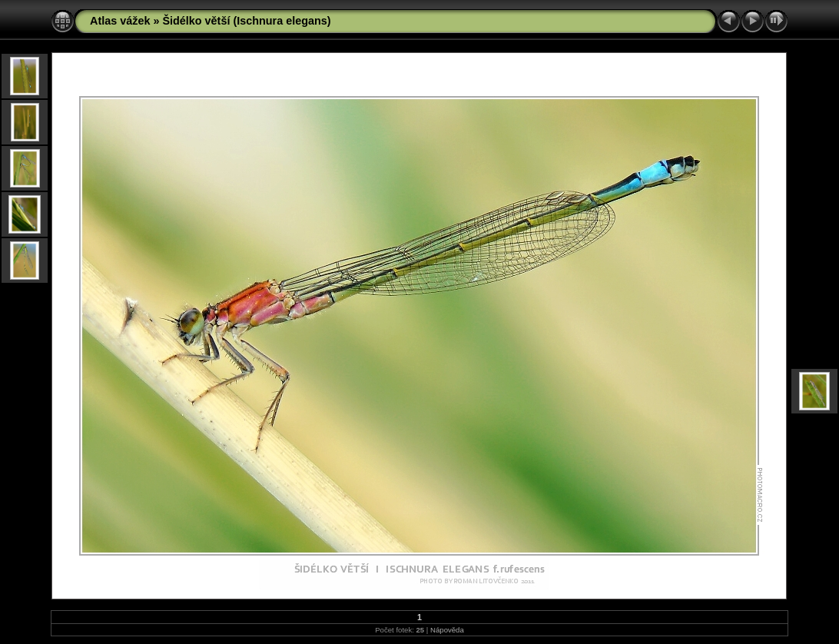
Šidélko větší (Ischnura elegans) (246, 21)
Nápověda (447, 630)
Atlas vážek (120, 21)
